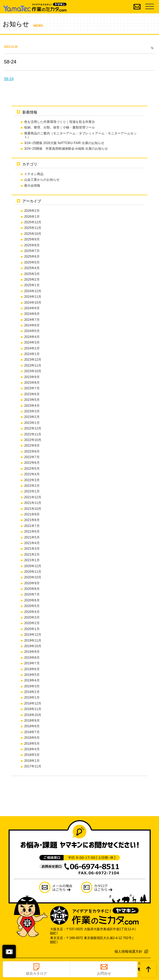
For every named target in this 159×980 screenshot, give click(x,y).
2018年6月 (32, 738)
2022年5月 (32, 469)
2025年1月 (32, 285)
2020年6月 (32, 600)
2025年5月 (32, 262)
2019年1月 (32, 698)
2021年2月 (32, 555)
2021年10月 (33, 509)
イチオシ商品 (34, 174)
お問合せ (104, 973)
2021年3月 (32, 549)
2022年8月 (32, 451)
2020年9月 (32, 583)
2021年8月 (32, 520)
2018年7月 (32, 732)
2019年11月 (33, 640)
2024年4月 (32, 337)
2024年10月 (33, 303)
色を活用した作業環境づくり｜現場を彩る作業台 (60, 122)
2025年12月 (33, 222)
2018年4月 (32, 749)
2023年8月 (32, 383)
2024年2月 (32, 348)
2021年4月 (32, 543)
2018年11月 (33, 709)
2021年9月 (32, 514)
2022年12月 (33, 428)
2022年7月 (32, 457)
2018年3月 (32, 755)
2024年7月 (32, 320)
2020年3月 (32, 617)
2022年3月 (32, 480)
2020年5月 (32, 606)
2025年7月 (32, 251)
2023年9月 (32, 377)
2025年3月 (32, 274)
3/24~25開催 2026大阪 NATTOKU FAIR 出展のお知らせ (64, 143)
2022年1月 (32, 491)
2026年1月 (32, 217)
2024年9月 (32, 308)
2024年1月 (32, 354)
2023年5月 (32, 400)
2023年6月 (32, 394)
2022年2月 (32, 486)
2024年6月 (32, 325)
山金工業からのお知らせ (42, 180)
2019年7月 (32, 663)
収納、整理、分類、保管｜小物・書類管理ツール (60, 127)
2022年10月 (33, 440)
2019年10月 (33, 646)
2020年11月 (33, 572)
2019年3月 (32, 686)
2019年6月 (32, 669)
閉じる (9, 952)
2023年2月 (32, 417)
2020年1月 (32, 629)
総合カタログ (36, 973)
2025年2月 (32, 280)
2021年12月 (33, 497)
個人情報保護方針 (128, 951)
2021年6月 (32, 532)
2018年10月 (33, 715)
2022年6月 (32, 463)
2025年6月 (32, 257)
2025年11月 (33, 228)
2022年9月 (32, 446)
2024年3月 (32, 342)
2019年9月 (32, 652)
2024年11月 (33, 297)
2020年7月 (32, 594)
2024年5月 (32, 331)
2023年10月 (33, 371)
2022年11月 (33, 434)
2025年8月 (32, 245)
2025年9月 (32, 239)
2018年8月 (32, 726)
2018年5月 (32, 744)
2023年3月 (32, 411)
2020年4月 (32, 612)
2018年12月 (33, 703)
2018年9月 (32, 721)
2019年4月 (32, 680)
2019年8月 (32, 658)
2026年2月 (32, 211)
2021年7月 (32, 526)
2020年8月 (32, 589)
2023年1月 (32, 423)
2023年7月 (32, 388)
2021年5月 (32, 537)
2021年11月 (33, 503)
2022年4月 (32, 474)
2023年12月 (33, 360)
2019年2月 (32, 692)
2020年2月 (32, 623)
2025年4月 (32, 268)
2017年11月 (33, 766)
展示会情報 (32, 186)
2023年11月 (33, 365)
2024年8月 (32, 314)
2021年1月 (32, 560)
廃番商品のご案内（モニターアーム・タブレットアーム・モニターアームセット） (80, 135)
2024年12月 (33, 291)
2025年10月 (33, 234)
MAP (53, 933)
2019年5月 (32, 675)
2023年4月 (32, 406)
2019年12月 (33, 635)
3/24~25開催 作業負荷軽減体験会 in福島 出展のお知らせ (66, 149)
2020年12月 (33, 566)
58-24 (9, 79)
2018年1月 (32, 761)
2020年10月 (33, 577)
